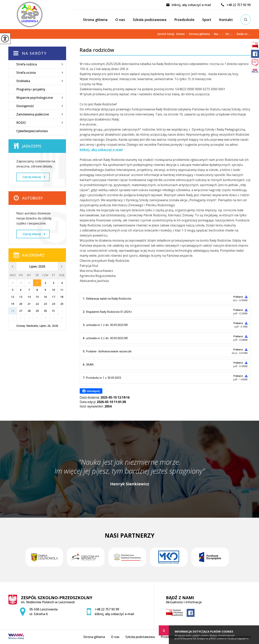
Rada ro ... (242, 34)
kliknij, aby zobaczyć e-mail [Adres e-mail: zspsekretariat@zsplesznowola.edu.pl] (114, 614)
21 (29, 304)
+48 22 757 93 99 (236, 5)
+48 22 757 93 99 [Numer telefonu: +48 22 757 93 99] (107, 609)
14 (29, 297)
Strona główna (95, 20)
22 (37, 304)
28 (29, 311)
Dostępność (25, 106)
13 (21, 297)
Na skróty (34, 53)
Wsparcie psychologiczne (35, 98)
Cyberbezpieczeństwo (32, 131)
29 (37, 311)
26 (13, 311)
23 (45, 304)
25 (62, 304)
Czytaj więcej (34, 177)
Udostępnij (91, 391)
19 (13, 304)
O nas (120, 20)
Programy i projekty (31, 89)
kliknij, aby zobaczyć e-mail (188, 5)
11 (62, 290)
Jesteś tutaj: (167, 34)
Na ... (215, 34)
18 (62, 297)
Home (180, 34)
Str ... (227, 34)
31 (54, 311)
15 (37, 297)
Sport (207, 20)
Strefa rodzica (27, 64)
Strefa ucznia (26, 73)
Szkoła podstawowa (150, 20)
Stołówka (23, 81)
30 (45, 311)
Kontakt (226, 20)
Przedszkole (184, 20)
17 (54, 297)
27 (21, 311)
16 (45, 297)
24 (54, 304)
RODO (21, 123)
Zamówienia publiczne (33, 114)
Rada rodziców (97, 50)
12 (13, 297)
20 (21, 304)
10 (54, 290)
